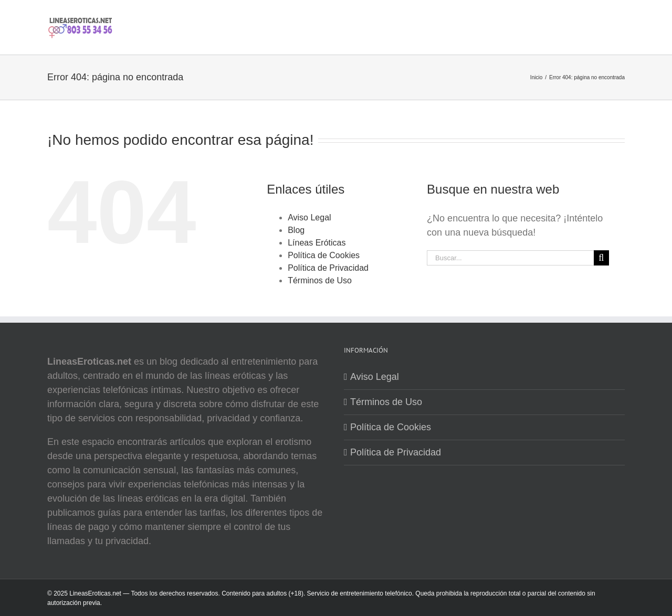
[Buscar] (601, 258)
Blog (296, 230)
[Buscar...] (510, 258)
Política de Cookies (324, 255)
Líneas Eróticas (317, 243)
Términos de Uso (320, 280)
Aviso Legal (309, 217)
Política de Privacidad (328, 268)
